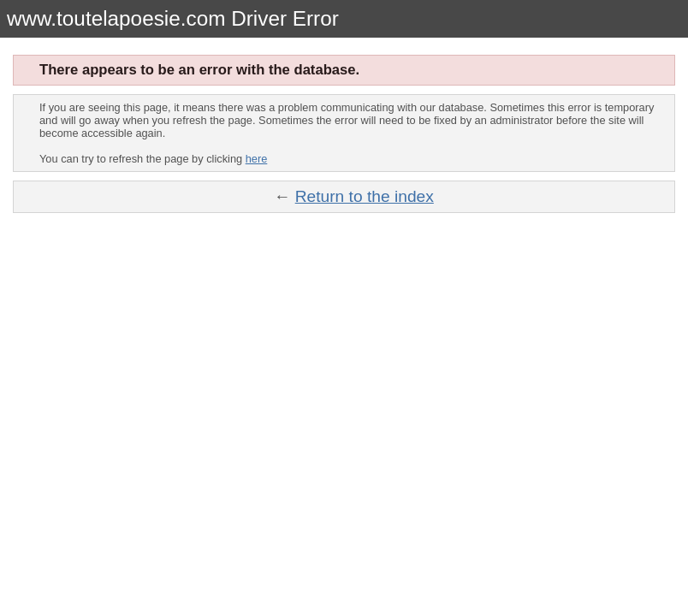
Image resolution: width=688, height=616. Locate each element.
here (257, 159)
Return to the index (365, 196)
